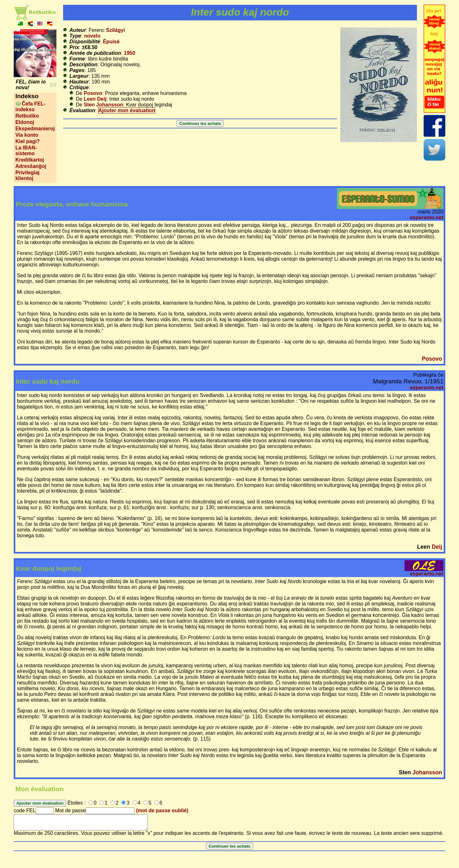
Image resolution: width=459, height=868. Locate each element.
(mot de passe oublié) (162, 810)
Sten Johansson (104, 105)
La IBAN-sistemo (26, 151)
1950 (129, 53)
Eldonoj (25, 122)
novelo (92, 36)
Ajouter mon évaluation (127, 110)
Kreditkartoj (30, 160)
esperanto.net (427, 217)
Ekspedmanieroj (35, 129)
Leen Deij (95, 99)
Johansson (427, 772)
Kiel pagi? (27, 141)
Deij (437, 547)
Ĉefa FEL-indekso (30, 107)
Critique (79, 87)
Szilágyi (116, 30)
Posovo (93, 93)
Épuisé (111, 42)
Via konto (27, 135)
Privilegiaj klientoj (27, 175)
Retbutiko (27, 116)
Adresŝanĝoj (31, 166)
